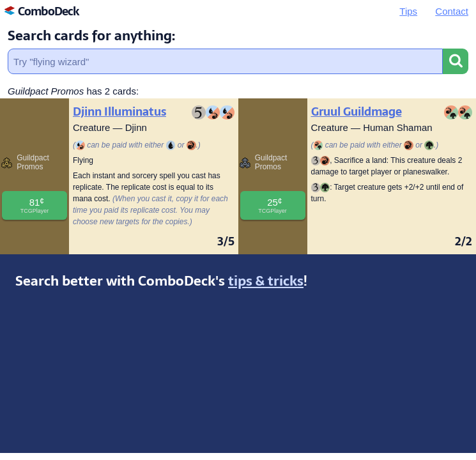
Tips (408, 11)
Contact (452, 11)
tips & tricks (266, 281)
